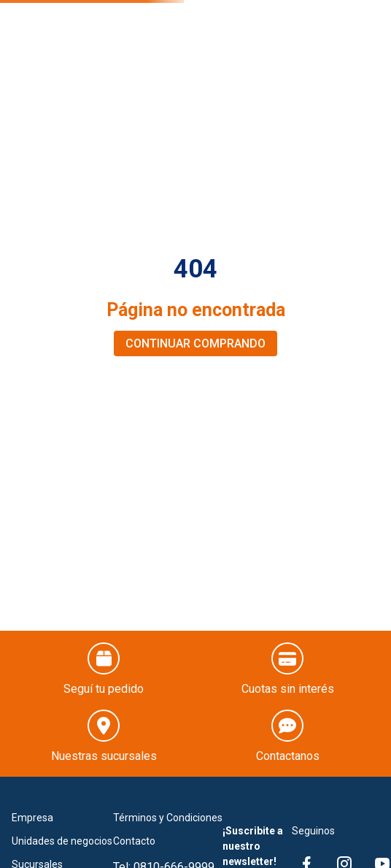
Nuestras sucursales (104, 756)
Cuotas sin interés (288, 689)
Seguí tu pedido (104, 689)
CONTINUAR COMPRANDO (195, 343)
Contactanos (288, 756)
